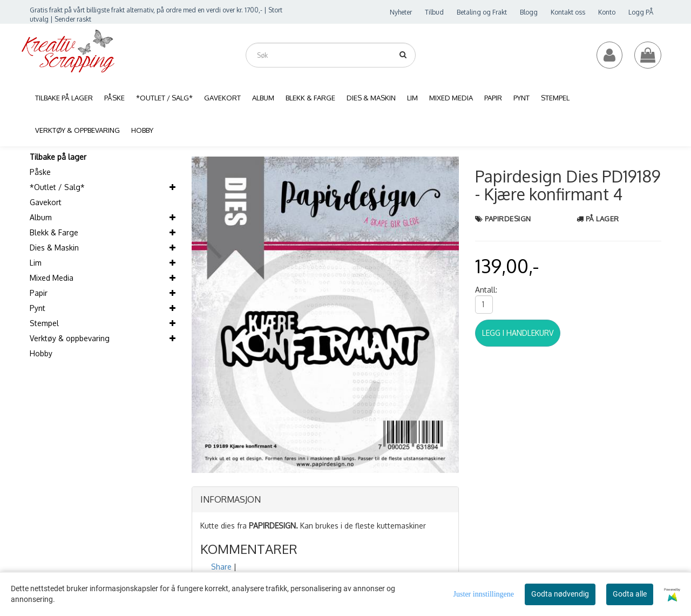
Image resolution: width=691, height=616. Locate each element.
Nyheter (401, 12)
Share (221, 567)
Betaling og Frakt (482, 12)
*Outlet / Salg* (57, 187)
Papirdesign (508, 219)
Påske (40, 172)
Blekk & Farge (54, 232)
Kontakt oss (568, 12)
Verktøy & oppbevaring (70, 338)
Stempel (44, 323)
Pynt (38, 308)
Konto (607, 12)
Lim (36, 263)
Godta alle (630, 594)
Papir (39, 293)
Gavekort (46, 202)
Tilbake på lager (58, 157)
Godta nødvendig (560, 594)
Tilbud (434, 12)
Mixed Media (52, 278)
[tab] (325, 500)
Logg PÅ (641, 12)
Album (41, 217)
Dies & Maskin (54, 248)
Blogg (529, 12)
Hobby (41, 353)
